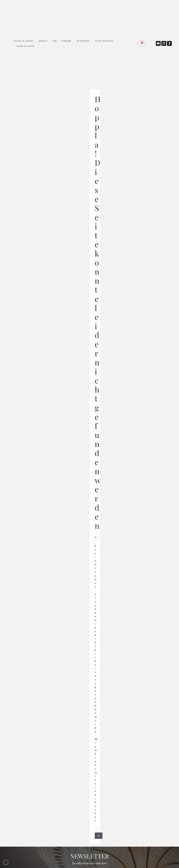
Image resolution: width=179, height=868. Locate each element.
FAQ (55, 41)
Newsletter (83, 41)
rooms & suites (25, 46)
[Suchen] (99, 836)
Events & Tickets (23, 41)
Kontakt (67, 41)
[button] (6, 862)
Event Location (104, 41)
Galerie (43, 41)
